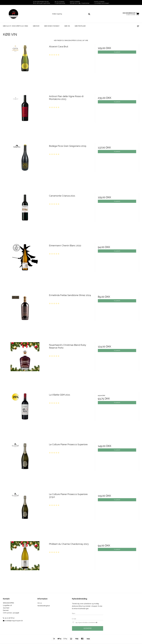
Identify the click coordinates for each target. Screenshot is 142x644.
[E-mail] (88, 619)
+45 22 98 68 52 (9, 618)
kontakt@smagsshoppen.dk (14, 621)
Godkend (88, 628)
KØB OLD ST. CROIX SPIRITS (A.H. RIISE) (15, 26)
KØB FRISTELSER (80, 26)
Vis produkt (117, 52)
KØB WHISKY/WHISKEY (52, 26)
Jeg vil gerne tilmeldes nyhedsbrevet (89, 622)
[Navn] (88, 613)
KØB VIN (67, 26)
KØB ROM (36, 26)
